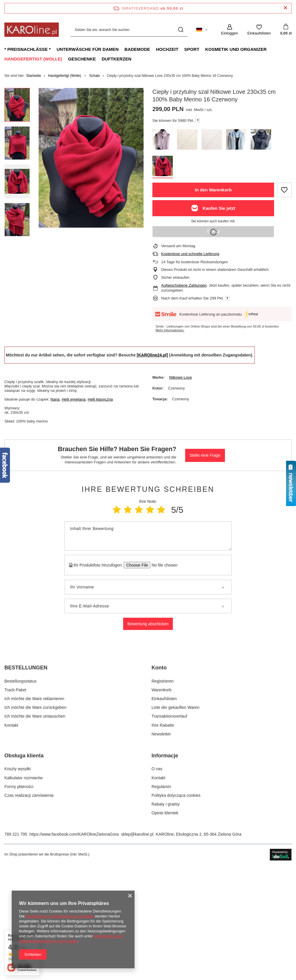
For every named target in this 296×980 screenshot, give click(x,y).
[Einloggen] (230, 30)
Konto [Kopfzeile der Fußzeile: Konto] (159, 778)
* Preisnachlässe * (27, 49)
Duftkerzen (117, 59)
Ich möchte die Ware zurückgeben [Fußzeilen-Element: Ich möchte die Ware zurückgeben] (35, 817)
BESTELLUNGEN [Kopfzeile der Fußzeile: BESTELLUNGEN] (26, 778)
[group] (91, 158)
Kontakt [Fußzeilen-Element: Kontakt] (11, 835)
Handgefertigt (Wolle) (33, 59)
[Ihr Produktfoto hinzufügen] (162, 565)
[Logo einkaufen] (32, 30)
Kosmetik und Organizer (236, 49)
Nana (55, 399)
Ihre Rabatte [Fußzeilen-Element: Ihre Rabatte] (163, 835)
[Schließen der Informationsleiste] (285, 8)
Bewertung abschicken (148, 624)
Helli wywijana (74, 399)
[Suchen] (181, 30)
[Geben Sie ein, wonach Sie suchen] (129, 30)
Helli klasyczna (100, 399)
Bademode (137, 49)
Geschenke (82, 59)
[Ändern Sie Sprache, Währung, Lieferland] (202, 30)
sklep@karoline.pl (137, 944)
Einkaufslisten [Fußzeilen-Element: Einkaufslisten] (164, 808)
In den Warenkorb (213, 190)
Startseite (33, 76)
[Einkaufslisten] (259, 30)
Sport (192, 49)
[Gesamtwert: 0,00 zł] (286, 30)
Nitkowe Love (180, 377)
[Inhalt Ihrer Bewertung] (148, 536)
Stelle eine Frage (205, 455)
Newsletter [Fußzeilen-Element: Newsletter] (161, 844)
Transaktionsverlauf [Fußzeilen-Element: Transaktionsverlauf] (169, 826)
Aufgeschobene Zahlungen (184, 285)
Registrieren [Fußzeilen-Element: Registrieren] (162, 791)
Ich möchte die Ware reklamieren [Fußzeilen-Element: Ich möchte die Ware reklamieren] (34, 808)
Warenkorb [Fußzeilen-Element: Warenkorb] (161, 799)
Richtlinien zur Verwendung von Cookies (60, 916)
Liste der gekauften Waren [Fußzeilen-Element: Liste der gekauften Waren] (175, 817)
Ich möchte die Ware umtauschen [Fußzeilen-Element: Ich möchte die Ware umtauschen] (35, 826)
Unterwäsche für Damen (87, 49)
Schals (94, 76)
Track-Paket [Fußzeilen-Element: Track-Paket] (15, 799)
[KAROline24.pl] (153, 355)
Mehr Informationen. (170, 330)
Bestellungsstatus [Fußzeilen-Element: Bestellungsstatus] (20, 791)
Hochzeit (167, 49)
